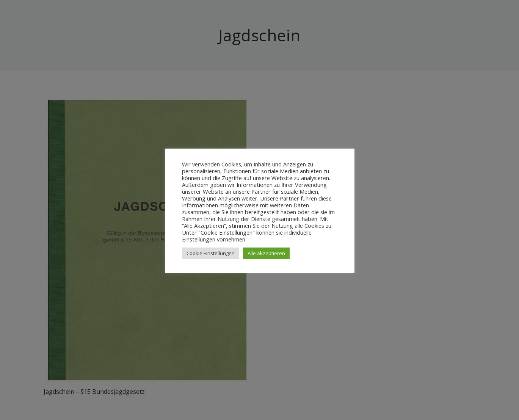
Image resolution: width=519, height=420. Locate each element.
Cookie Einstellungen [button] (211, 253)
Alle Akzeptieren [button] (266, 253)
